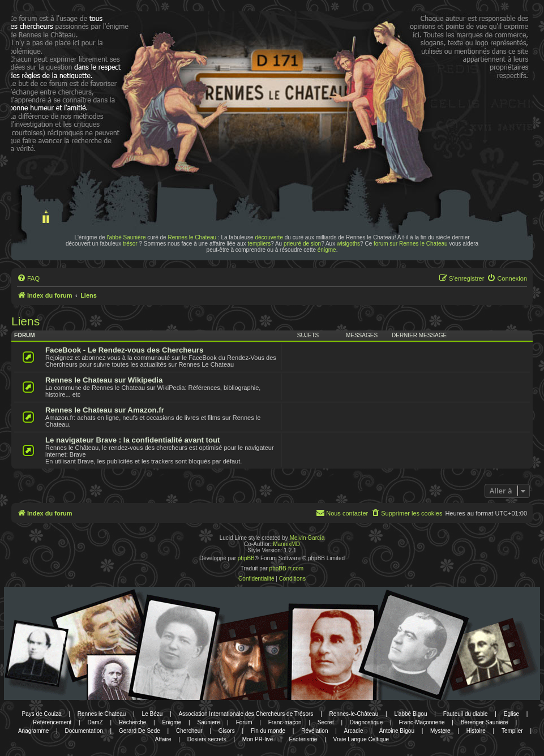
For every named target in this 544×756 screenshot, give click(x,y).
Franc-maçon (285, 722)
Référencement (52, 722)
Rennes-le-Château (354, 714)
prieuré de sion (302, 244)
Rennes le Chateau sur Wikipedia (104, 380)
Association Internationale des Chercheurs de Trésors (246, 714)
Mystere (440, 731)
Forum (244, 722)
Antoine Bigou (397, 731)
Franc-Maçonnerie (421, 722)
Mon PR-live (258, 739)
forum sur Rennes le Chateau (411, 244)
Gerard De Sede (140, 731)
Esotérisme (303, 739)
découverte (269, 237)
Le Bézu (153, 714)
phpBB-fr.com (287, 568)
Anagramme (33, 731)
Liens (25, 321)
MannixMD (286, 544)
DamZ (95, 722)
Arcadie (354, 731)
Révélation (314, 731)
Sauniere (208, 722)
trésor (130, 244)
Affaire (163, 739)
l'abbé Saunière (126, 237)
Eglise (511, 714)
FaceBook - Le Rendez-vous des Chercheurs (124, 350)
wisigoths (348, 244)
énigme (327, 250)
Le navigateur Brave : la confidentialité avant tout (133, 440)
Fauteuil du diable (466, 714)
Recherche (132, 722)
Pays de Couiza (42, 714)
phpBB (246, 558)
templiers (260, 244)
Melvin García (307, 538)
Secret (326, 722)
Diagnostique (366, 722)
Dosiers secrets (207, 739)
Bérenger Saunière (485, 722)
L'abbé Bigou (410, 714)
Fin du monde (268, 731)
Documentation (84, 731)
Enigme (172, 722)
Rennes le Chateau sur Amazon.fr (105, 410)
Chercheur (189, 731)
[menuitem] (28, 278)
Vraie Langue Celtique (361, 739)
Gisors (227, 731)
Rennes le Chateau (192, 237)
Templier (512, 731)
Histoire (476, 731)
